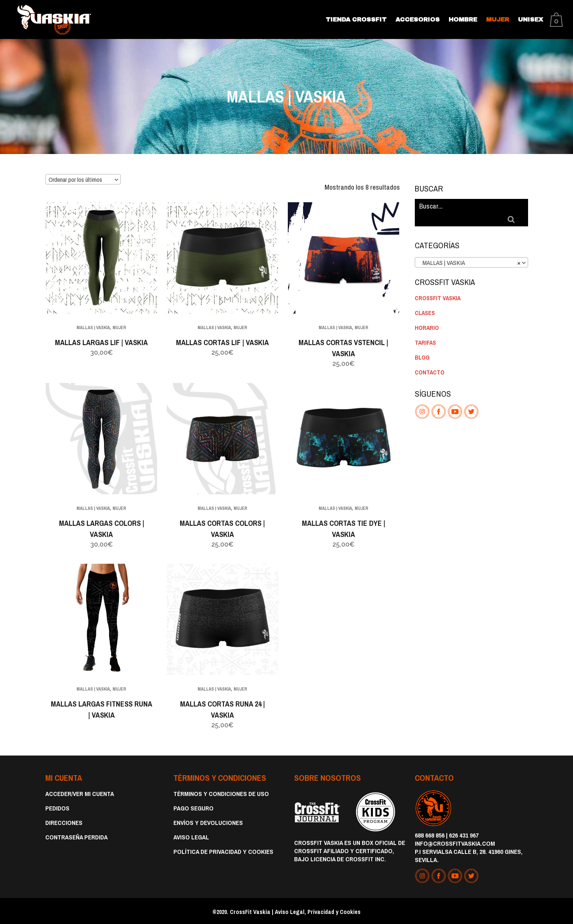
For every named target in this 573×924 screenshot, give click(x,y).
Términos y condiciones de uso (221, 793)
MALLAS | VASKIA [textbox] (469, 248)
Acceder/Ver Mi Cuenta (80, 793)
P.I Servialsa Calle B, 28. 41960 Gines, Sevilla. (469, 854)
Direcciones (64, 822)
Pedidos (57, 807)
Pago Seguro (193, 807)
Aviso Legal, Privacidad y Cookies (318, 911)
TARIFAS (425, 328)
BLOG (422, 343)
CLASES (425, 298)
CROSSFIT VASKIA (438, 283)
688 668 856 (430, 834)
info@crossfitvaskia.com (455, 842)
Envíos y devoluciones (208, 822)
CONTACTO (430, 357)
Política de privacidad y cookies (223, 851)
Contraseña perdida (76, 836)
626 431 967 (464, 834)
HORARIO (427, 313)
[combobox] (83, 179)
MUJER (120, 328)
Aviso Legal (191, 836)
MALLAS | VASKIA (93, 328)
